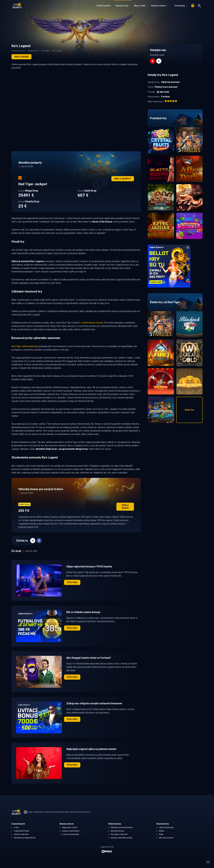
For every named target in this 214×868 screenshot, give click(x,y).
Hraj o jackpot (123, 179)
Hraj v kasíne (21, 57)
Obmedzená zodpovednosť (25, 838)
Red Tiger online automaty (24, 346)
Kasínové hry (123, 6)
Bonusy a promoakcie (71, 831)
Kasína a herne (159, 6)
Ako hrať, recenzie (166, 838)
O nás (16, 828)
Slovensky (179, 6)
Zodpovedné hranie (22, 831)
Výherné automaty (166, 828)
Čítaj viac (72, 582)
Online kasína (104, 6)
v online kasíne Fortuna (92, 323)
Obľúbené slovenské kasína (122, 828)
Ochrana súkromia (21, 834)
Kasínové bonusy (117, 831)
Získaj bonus (125, 507)
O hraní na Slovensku (71, 834)
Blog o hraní (141, 6)
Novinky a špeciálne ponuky (121, 838)
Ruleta (162, 831)
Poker (161, 834)
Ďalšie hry (189, 410)
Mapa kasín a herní (70, 828)
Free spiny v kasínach (119, 834)
